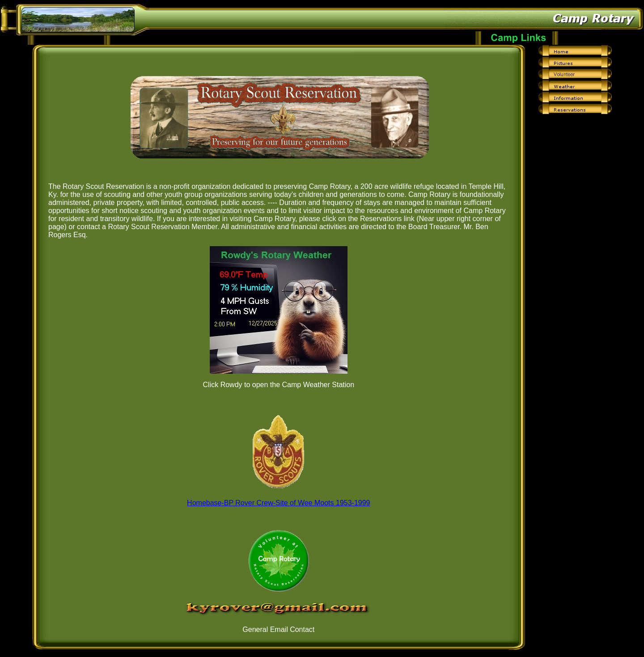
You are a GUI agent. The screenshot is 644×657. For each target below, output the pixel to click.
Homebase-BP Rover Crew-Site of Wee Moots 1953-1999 (278, 503)
